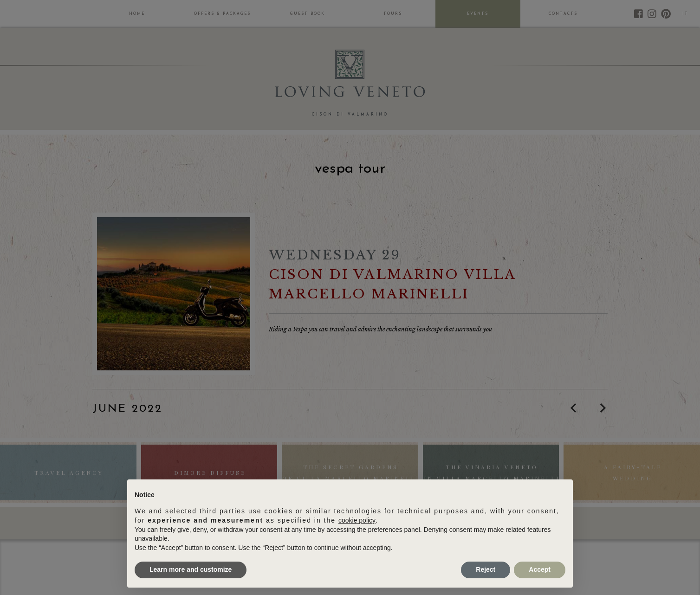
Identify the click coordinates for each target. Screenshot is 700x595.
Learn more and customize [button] (191, 569)
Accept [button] (540, 569)
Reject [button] (486, 569)
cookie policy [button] (357, 520)
